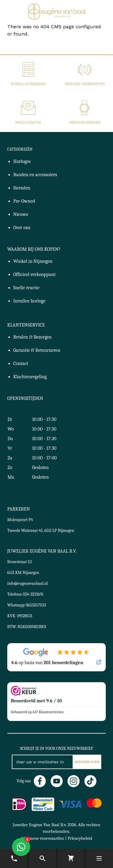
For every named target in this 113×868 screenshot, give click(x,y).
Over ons (22, 228)
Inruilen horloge (85, 122)
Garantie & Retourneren (37, 350)
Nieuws (21, 214)
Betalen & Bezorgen (33, 337)
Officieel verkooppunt (85, 84)
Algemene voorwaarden (42, 838)
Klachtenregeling (30, 377)
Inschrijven (87, 762)
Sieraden (22, 188)
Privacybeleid (80, 838)
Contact (21, 363)
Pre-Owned (24, 201)
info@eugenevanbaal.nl (28, 583)
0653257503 (36, 605)
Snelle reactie (28, 122)
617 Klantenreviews (48, 712)
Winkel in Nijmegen (28, 84)
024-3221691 (33, 594)
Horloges (22, 161)
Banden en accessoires (35, 175)
